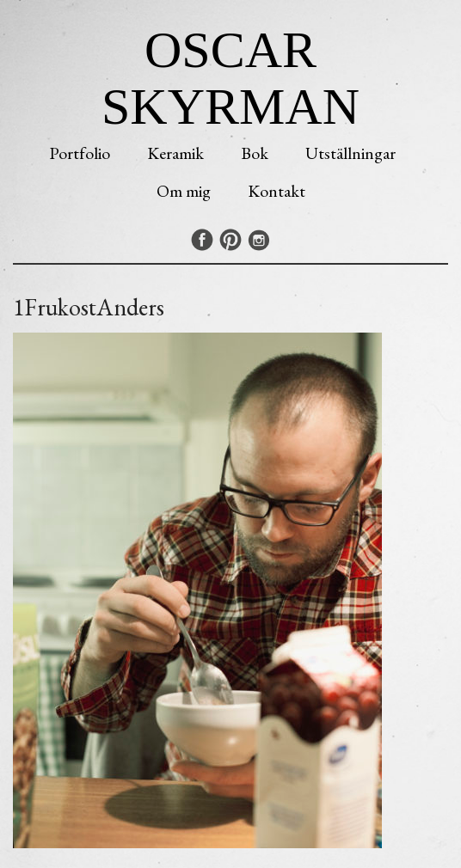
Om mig (184, 191)
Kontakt (277, 191)
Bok (255, 153)
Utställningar (350, 153)
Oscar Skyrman (230, 78)
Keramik (175, 153)
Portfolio (80, 153)
